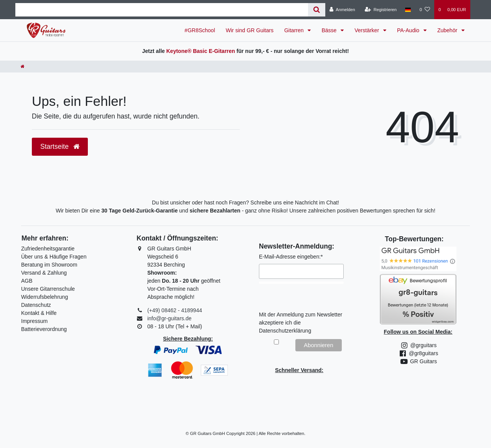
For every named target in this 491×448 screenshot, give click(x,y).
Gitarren (295, 30)
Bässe (330, 30)
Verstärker (367, 30)
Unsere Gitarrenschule (48, 289)
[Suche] (317, 10)
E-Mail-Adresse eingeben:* (291, 257)
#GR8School (200, 30)
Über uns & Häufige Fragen (54, 257)
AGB (27, 281)
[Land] (408, 10)
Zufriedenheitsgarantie (48, 249)
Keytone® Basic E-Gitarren (200, 51)
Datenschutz (36, 305)
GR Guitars (418, 361)
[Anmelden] (342, 10)
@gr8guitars (418, 353)
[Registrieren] (381, 10)
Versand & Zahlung (44, 273)
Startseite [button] (60, 147)
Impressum (34, 321)
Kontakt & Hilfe (39, 313)
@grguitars (418, 345)
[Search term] (162, 10)
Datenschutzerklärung (285, 331)
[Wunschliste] (425, 10)
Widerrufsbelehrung (44, 297)
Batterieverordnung (44, 329)
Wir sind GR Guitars (250, 30)
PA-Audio (409, 30)
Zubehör (448, 30)
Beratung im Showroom (49, 265)
